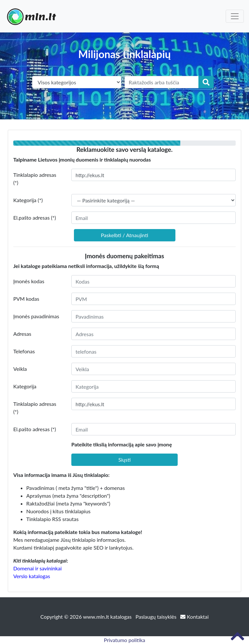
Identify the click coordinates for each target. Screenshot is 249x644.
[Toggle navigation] (235, 16)
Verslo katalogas (32, 576)
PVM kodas (26, 299)
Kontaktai (194, 617)
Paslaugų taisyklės (157, 617)
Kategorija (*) (28, 200)
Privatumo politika (124, 640)
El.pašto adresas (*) (35, 218)
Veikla (20, 369)
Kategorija (25, 386)
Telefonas (24, 351)
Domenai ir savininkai (37, 568)
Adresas (22, 334)
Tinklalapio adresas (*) (35, 179)
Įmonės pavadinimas (36, 316)
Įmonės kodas (29, 281)
